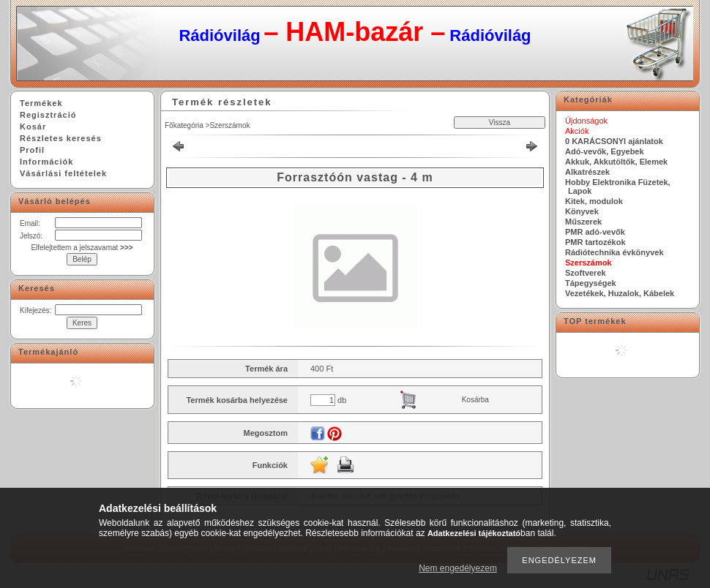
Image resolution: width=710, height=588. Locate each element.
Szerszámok (229, 125)
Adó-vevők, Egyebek (605, 151)
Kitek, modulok (594, 201)
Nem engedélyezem (458, 568)
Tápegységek (591, 283)
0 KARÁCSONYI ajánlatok (614, 141)
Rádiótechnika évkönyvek (614, 252)
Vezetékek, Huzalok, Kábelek (620, 293)
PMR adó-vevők (595, 232)
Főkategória (184, 125)
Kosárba (475, 400)
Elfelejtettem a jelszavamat (82, 248)
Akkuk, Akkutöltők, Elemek (616, 162)
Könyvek (582, 211)
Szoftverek (586, 273)
